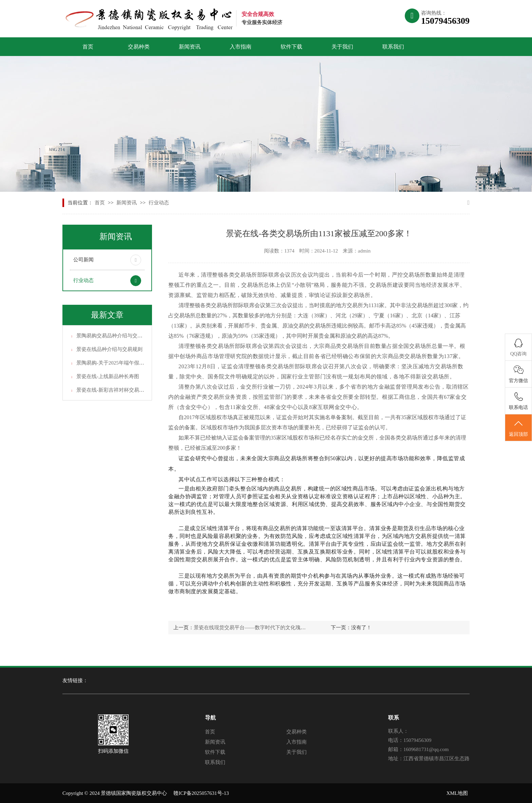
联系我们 (393, 47)
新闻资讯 (190, 47)
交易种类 (139, 47)
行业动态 (159, 203)
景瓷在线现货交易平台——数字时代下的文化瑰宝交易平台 (260, 628)
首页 (88, 47)
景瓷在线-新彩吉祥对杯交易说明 (113, 390)
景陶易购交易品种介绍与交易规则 (115, 336)
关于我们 (342, 47)
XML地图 (457, 793)
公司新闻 (83, 260)
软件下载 (291, 47)
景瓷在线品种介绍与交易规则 (109, 349)
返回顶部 (518, 428)
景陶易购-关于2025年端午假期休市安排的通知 (128, 363)
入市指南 (241, 47)
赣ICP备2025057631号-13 (201, 793)
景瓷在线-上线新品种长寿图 (108, 376)
